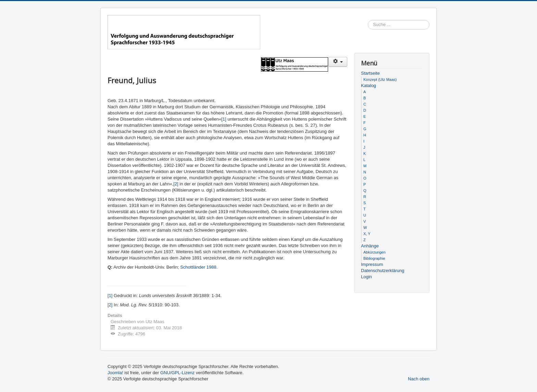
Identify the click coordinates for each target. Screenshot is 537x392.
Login (366, 277)
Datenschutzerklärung (383, 271)
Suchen (430, 25)
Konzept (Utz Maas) (380, 79)
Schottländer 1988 (198, 267)
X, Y (367, 234)
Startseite (370, 73)
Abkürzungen (374, 252)
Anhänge (370, 246)
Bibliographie (374, 258)
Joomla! (115, 373)
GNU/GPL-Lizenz (177, 373)
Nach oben (419, 379)
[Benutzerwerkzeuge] (338, 62)
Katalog (369, 85)
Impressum (372, 264)
